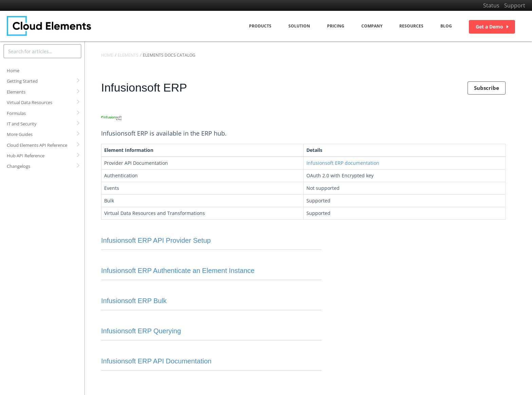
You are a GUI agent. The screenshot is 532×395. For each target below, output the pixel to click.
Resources (411, 26)
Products (260, 26)
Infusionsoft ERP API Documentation (156, 361)
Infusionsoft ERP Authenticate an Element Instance (178, 271)
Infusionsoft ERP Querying (141, 331)
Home (13, 71)
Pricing (336, 26)
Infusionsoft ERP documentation (343, 163)
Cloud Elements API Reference (37, 145)
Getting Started (22, 81)
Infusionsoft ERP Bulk (134, 301)
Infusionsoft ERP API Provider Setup (156, 240)
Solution (299, 26)
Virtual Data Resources (30, 102)
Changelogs (18, 166)
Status (491, 5)
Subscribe (487, 88)
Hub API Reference (26, 156)
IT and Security (22, 124)
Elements (16, 92)
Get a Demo (492, 27)
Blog (446, 26)
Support (515, 5)
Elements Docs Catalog (169, 55)
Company (372, 26)
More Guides (20, 134)
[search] (42, 51)
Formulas (16, 113)
